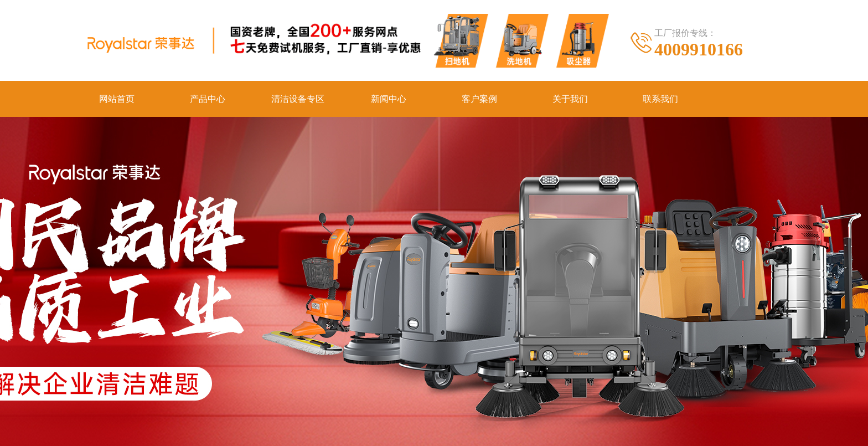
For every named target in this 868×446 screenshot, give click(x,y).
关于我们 (570, 99)
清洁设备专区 (298, 99)
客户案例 (479, 99)
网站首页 (117, 99)
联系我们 (660, 99)
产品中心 (208, 99)
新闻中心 (389, 99)
